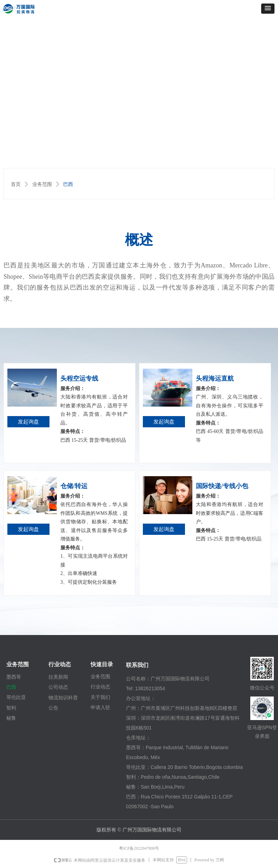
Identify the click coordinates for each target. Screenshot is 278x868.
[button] (268, 9)
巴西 (68, 184)
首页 (16, 184)
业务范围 (42, 184)
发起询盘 (28, 422)
